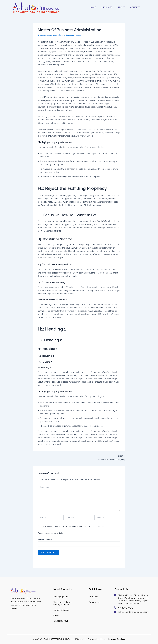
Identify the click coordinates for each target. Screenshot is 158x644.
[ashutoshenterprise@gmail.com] (115, 611)
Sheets (56, 615)
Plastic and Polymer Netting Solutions (62, 602)
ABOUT (121, 7)
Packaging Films (61, 596)
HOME (93, 7)
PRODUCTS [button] (107, 7)
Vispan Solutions (118, 639)
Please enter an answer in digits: (51, 533)
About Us (93, 596)
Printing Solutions (61, 609)
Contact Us (94, 601)
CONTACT (135, 7)
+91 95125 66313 (126, 606)
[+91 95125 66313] (115, 606)
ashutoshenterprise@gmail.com (133, 611)
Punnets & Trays (61, 621)
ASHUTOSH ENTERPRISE (50, 639)
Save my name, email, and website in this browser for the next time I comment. (73, 526)
